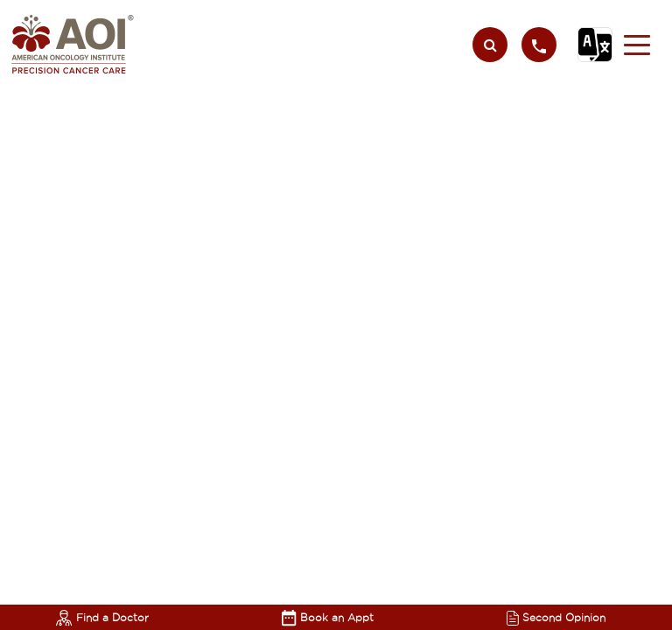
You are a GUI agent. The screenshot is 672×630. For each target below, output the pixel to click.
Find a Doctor (102, 617)
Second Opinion (556, 617)
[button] (637, 45)
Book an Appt (328, 617)
